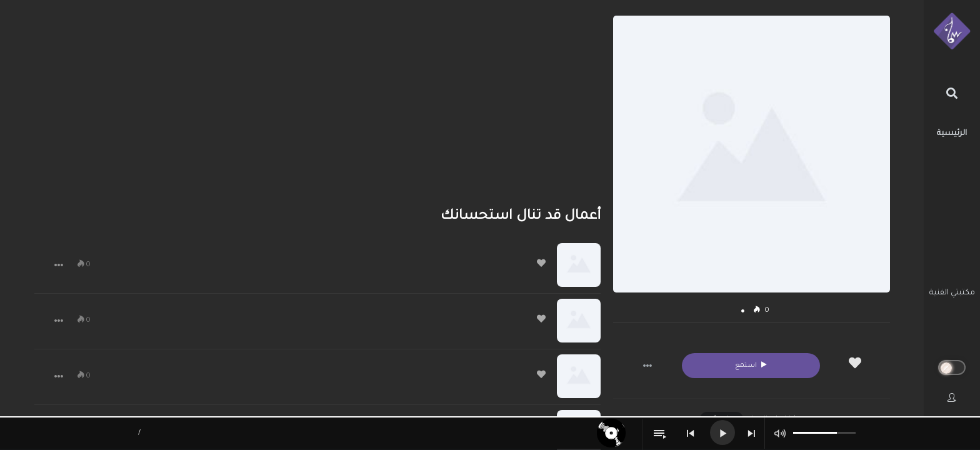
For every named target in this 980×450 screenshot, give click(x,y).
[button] (647, 366)
